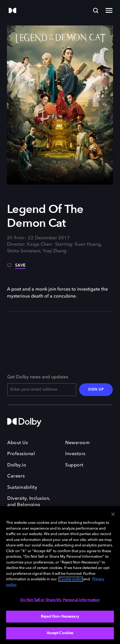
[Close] (113, 514)
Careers (16, 476)
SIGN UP (96, 390)
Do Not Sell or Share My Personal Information (60, 600)
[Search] (96, 10)
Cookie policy (71, 579)
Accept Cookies (60, 633)
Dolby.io (17, 465)
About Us (18, 443)
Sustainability (22, 488)
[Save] (16, 267)
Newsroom (77, 443)
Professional (21, 454)
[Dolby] (12, 11)
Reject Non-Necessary (60, 617)
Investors (75, 454)
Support (74, 465)
